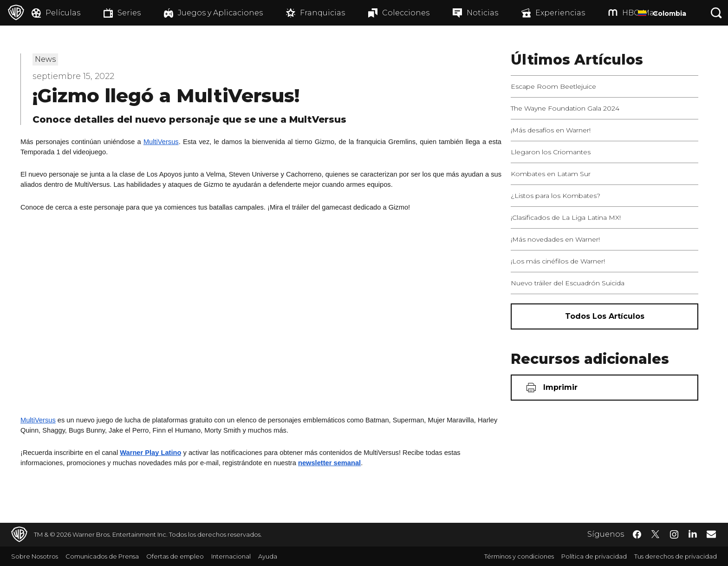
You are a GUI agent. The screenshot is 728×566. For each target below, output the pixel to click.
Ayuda (268, 556)
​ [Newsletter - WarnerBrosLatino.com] (711, 534)
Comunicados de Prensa (102, 556)
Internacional (231, 556)
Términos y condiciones (519, 556)
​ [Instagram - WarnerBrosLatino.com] (674, 534)
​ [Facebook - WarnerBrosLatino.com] (637, 534)
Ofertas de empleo (175, 556)
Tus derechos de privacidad (676, 556)
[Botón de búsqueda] (716, 13)
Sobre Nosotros (35, 556)
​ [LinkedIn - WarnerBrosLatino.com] (693, 533)
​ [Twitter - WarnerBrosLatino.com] (656, 534)
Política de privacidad (594, 556)
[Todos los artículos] (604, 316)
